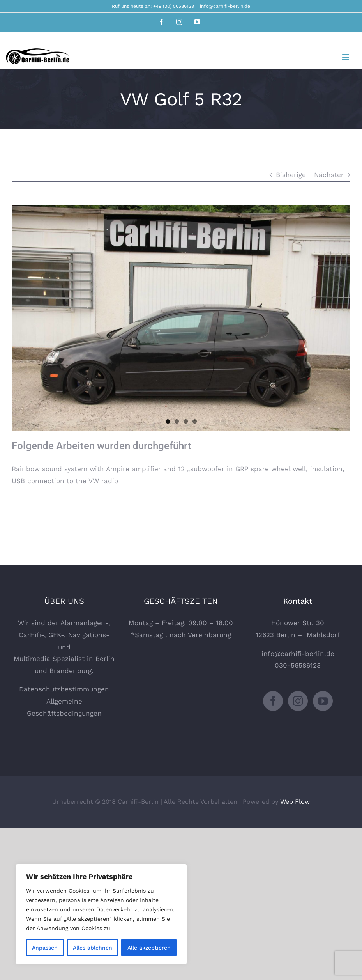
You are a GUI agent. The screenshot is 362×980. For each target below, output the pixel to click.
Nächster (329, 175)
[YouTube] (323, 701)
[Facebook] (273, 701)
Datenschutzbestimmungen (64, 689)
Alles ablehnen (93, 948)
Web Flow (295, 802)
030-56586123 (298, 665)
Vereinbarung (209, 635)
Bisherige (291, 175)
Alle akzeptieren (149, 948)
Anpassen (45, 948)
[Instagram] (298, 701)
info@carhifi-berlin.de (225, 6)
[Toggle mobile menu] (346, 57)
